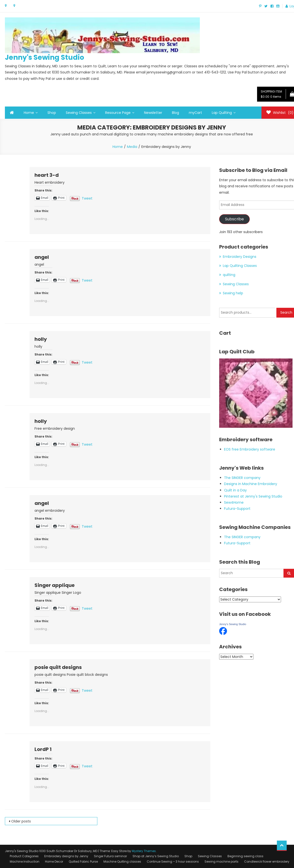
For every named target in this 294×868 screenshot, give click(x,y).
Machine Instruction (25, 862)
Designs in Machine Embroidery (251, 484)
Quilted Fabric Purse (83, 862)
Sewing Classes (79, 113)
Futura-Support (237, 509)
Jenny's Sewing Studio (45, 57)
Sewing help (233, 293)
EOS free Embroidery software (250, 449)
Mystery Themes (144, 851)
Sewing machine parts (221, 862)
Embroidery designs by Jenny (66, 856)
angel (42, 257)
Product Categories (24, 856)
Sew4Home (234, 502)
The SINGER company (242, 478)
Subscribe (234, 219)
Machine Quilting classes (122, 862)
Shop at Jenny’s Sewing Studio (156, 856)
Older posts (21, 821)
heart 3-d (47, 175)
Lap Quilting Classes (240, 266)
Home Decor (54, 862)
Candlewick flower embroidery (267, 862)
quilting (229, 275)
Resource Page (118, 113)
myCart (195, 113)
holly (41, 339)
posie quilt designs (58, 667)
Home (29, 113)
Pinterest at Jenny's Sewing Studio (253, 496)
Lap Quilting (222, 113)
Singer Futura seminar (110, 856)
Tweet (87, 198)
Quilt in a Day (235, 490)
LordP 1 (43, 749)
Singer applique (55, 585)
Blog (175, 113)
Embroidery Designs (240, 257)
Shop (52, 113)
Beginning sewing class (245, 856)
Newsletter (153, 113)
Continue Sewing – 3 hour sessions (173, 862)
